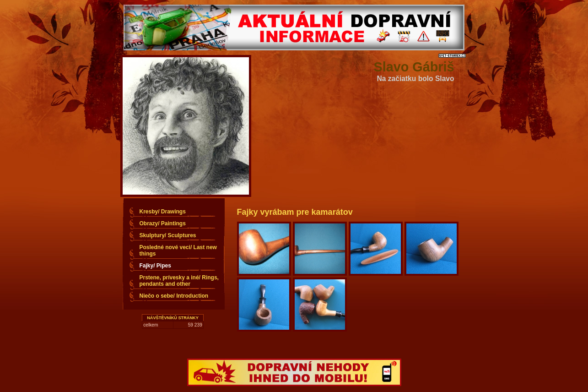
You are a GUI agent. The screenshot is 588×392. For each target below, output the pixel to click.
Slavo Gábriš (414, 67)
